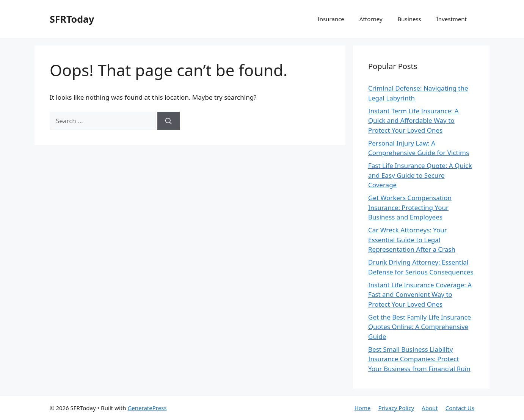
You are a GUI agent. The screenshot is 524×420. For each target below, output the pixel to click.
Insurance (331, 19)
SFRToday (72, 19)
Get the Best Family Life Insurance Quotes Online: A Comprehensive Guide (420, 327)
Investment (452, 19)
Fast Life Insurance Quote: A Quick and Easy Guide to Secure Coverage (420, 175)
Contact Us (460, 408)
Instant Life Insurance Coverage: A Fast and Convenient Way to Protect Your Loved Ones (420, 295)
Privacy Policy (396, 408)
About (430, 408)
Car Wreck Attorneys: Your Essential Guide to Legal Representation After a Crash (412, 240)
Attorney (371, 19)
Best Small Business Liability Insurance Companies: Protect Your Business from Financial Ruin (419, 359)
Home (363, 408)
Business (409, 19)
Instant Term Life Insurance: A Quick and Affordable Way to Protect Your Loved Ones (413, 121)
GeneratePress (147, 408)
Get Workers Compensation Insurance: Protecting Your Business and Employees (410, 207)
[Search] (169, 121)
